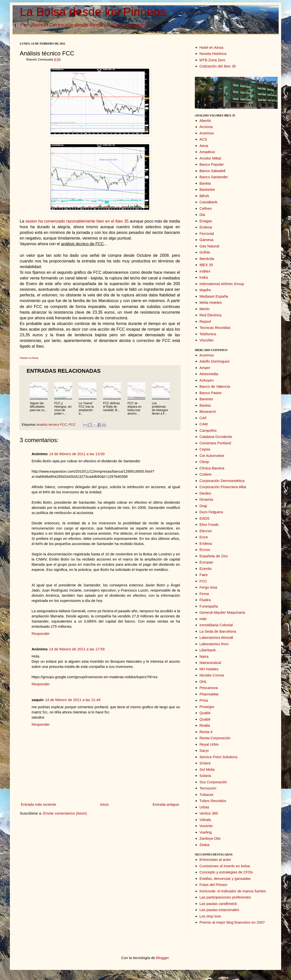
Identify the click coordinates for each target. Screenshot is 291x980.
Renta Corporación (215, 738)
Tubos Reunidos (213, 801)
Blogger (162, 958)
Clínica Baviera (212, 468)
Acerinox (207, 133)
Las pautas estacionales (219, 910)
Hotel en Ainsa (211, 47)
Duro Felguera (211, 512)
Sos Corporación (213, 782)
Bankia (205, 183)
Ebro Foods (209, 524)
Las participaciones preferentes (225, 897)
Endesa (206, 227)
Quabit (205, 713)
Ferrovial (207, 233)
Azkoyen (207, 380)
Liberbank (208, 650)
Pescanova (209, 688)
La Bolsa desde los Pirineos (93, 12)
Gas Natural (209, 246)
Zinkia (204, 845)
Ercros (205, 550)
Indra (204, 277)
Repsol (205, 321)
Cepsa (205, 449)
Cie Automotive (212, 456)
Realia (205, 725)
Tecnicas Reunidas (215, 328)
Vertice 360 (209, 813)
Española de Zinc (214, 556)
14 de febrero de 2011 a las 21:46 (73, 700)
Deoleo (205, 493)
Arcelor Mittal (210, 158)
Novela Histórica (213, 54)
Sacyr (204, 750)
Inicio (104, 804)
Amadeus (207, 152)
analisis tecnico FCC (52, 425)
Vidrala (205, 820)
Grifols (205, 252)
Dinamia (206, 499)
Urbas (204, 807)
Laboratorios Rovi (214, 644)
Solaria (205, 776)
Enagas (206, 221)
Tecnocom (208, 788)
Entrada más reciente (39, 804)
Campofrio (208, 430)
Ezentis (206, 569)
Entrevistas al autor (215, 860)
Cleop (204, 462)
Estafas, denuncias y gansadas (225, 878)
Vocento (206, 826)
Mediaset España (214, 296)
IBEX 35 (206, 265)
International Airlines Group (222, 284)
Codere (206, 474)
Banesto (206, 399)
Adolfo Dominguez (215, 361)
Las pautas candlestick (218, 904)
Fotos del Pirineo (213, 885)
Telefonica (208, 334)
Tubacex (207, 795)
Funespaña (209, 606)
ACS (203, 139)
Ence (204, 537)
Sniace (205, 763)
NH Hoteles (209, 669)
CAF (203, 418)
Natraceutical (210, 663)
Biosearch (208, 411)
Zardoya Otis (210, 838)
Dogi (203, 506)
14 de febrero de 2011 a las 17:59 (77, 649)
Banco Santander (214, 177)
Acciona (206, 127)
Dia (202, 215)
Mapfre (205, 290)
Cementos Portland (215, 443)
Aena (204, 146)
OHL (203, 682)
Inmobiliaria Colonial (216, 625)
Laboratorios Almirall (216, 637)
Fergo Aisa (208, 587)
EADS (205, 518)
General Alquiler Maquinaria (222, 612)
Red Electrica (210, 315)
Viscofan (207, 340)
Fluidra (205, 600)
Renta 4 (206, 732)
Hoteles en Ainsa (29, 358)
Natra (204, 656)
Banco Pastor (211, 393)
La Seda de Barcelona (218, 631)
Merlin (205, 309)
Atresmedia (209, 374)
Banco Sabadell (212, 171)
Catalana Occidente (216, 437)
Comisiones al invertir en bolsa (225, 866)
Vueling (206, 832)
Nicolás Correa (212, 675)
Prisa (204, 700)
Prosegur (207, 707)
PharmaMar (209, 694)
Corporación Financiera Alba (223, 487)
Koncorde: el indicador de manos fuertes (233, 891)
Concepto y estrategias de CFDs (226, 872)
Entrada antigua (166, 804)
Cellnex (206, 208)
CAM (204, 424)
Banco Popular (212, 164)
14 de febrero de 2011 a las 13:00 (77, 454)
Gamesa (207, 240)
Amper (205, 368)
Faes (204, 575)
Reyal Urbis (209, 744)
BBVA (204, 196)
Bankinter (207, 189)
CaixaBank (209, 202)
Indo (203, 619)
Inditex (205, 271)
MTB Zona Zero (212, 60)
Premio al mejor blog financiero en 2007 (232, 922)
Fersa (204, 594)
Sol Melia (207, 769)
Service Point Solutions (218, 757)
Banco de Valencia (215, 386)
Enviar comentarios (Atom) (65, 813)
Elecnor (206, 531)
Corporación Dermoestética (222, 481)
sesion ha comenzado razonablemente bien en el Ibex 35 (77, 221)
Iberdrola (207, 259)
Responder (41, 634)
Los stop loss (210, 916)
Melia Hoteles (211, 302)
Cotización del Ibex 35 (218, 66)
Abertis (205, 120)
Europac (206, 562)
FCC (72, 425)
